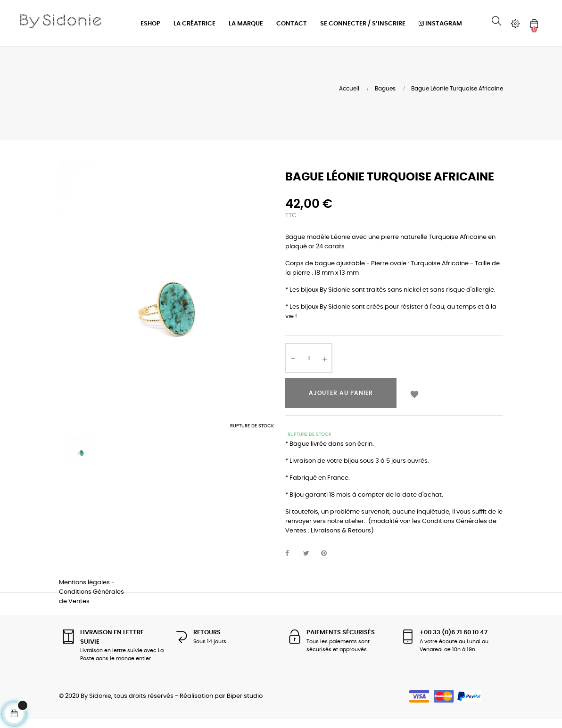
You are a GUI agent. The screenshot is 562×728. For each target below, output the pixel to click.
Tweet (310, 562)
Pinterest (328, 562)
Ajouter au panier (341, 401)
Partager (292, 562)
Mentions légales (84, 591)
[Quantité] (309, 367)
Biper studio (245, 704)
